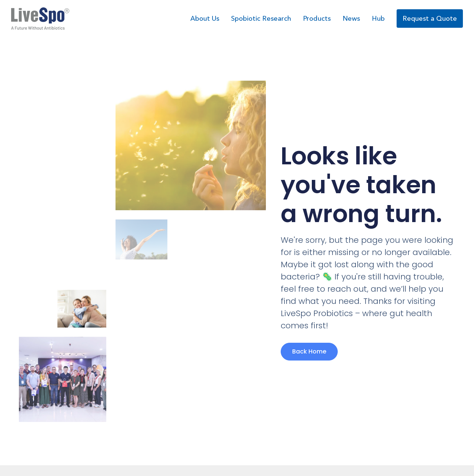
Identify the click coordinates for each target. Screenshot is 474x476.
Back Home (309, 351)
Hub (378, 19)
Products (317, 19)
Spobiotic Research (261, 19)
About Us (205, 19)
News (351, 19)
